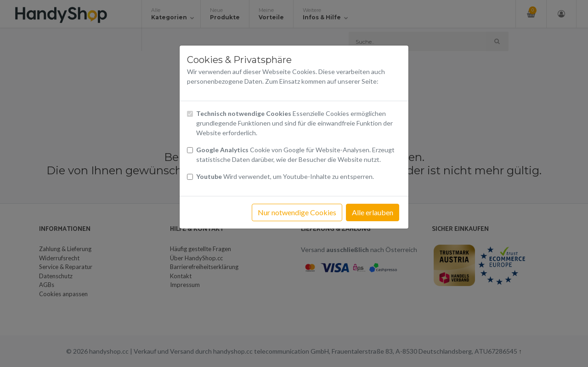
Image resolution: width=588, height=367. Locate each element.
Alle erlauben (373, 212)
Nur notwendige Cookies (297, 212)
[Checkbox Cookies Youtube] (190, 177)
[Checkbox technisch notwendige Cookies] (190, 114)
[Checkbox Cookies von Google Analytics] (190, 150)
